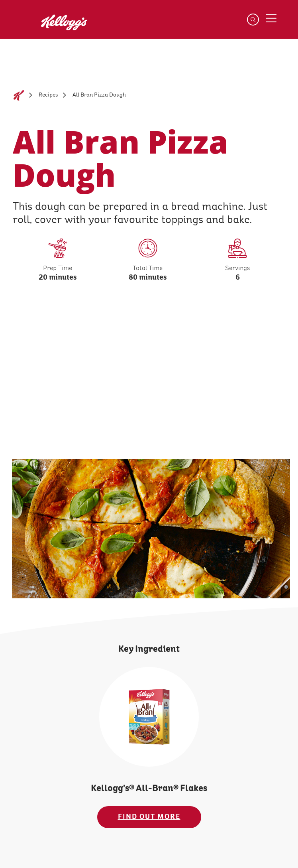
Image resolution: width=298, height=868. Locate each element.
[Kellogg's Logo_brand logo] (58, 27)
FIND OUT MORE (149, 817)
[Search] (253, 20)
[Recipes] (48, 95)
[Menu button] (271, 18)
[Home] (19, 95)
